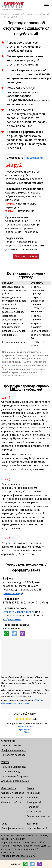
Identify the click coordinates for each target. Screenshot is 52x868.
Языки (30, 788)
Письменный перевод (13, 767)
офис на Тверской (37, 828)
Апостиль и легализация (15, 781)
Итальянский (34, 812)
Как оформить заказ (13, 828)
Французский (34, 802)
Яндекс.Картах (25, 726)
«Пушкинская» (8, 703)
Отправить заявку (26, 256)
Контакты (33, 824)
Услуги (5, 762)
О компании (8, 741)
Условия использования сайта (18, 856)
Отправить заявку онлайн (19, 612)
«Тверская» (40, 700)
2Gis (25, 732)
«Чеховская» (23, 703)
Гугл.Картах (25, 729)
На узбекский (34, 158)
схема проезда (13, 593)
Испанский (33, 807)
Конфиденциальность (14, 750)
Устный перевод (10, 772)
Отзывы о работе (11, 802)
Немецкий (32, 798)
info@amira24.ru (12, 619)
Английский (33, 793)
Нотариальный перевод (15, 776)
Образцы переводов (13, 793)
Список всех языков (38, 816)
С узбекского (15, 158)
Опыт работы (9, 788)
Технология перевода (13, 755)
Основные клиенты (12, 798)
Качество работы (11, 745)
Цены (4, 824)
